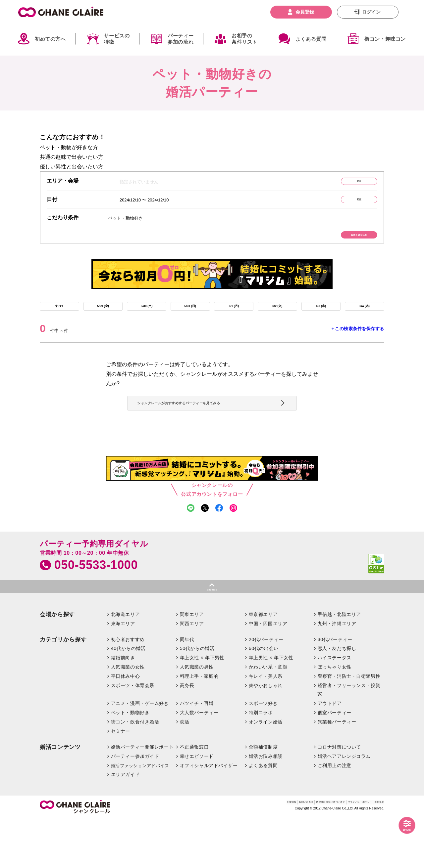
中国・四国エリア (268, 672)
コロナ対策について (339, 796)
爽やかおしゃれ (266, 734)
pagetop (212, 636)
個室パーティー (335, 761)
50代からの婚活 (197, 697)
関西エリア (192, 672)
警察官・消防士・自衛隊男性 (349, 725)
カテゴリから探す (63, 688)
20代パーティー (266, 688)
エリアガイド (125, 823)
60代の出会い (264, 697)
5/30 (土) (146, 321)
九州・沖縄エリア (337, 672)
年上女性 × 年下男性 (202, 707)
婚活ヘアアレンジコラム (344, 805)
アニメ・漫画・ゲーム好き (140, 752)
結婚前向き (123, 707)
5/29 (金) (103, 321)
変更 (346, 183)
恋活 (185, 771)
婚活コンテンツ (60, 796)
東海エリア (123, 672)
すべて (59, 321)
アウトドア (330, 752)
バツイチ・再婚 (197, 752)
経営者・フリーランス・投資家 (349, 739)
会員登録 (305, 12)
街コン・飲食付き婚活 (135, 771)
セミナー (121, 780)
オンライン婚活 (266, 771)
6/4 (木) (365, 321)
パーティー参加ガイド (135, 805)
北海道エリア (125, 663)
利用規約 (375, 853)
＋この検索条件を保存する (357, 347)
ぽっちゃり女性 (335, 716)
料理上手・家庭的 (199, 725)
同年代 (187, 688)
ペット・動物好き (130, 761)
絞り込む (401, 827)
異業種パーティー (337, 771)
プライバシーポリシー (339, 853)
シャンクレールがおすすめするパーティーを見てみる (210, 432)
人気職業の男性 (197, 716)
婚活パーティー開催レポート (142, 796)
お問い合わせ (240, 853)
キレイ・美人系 (266, 725)
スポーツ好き (263, 752)
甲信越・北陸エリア (339, 663)
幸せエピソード (197, 805)
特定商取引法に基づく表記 (285, 853)
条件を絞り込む (346, 244)
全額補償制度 (263, 796)
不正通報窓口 (194, 796)
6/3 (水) (321, 321)
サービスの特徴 (117, 39)
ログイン (371, 12)
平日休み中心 (125, 725)
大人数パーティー (199, 761)
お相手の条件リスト (244, 39)
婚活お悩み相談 (266, 805)
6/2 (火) (277, 321)
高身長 (187, 734)
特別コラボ (261, 761)
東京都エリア (263, 663)
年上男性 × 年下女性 (271, 707)
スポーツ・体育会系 (133, 734)
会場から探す (57, 663)
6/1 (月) (234, 321)
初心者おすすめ (128, 688)
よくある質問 (311, 39)
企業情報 (213, 853)
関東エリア (192, 663)
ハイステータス (335, 707)
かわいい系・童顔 (268, 716)
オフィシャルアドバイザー (209, 814)
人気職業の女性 (128, 716)
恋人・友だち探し (337, 697)
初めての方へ (50, 39)
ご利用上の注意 (335, 814)
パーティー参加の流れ (181, 39)
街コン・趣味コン (385, 39)
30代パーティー (335, 688)
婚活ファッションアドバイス (140, 814)
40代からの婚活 (128, 697)
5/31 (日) (190, 321)
